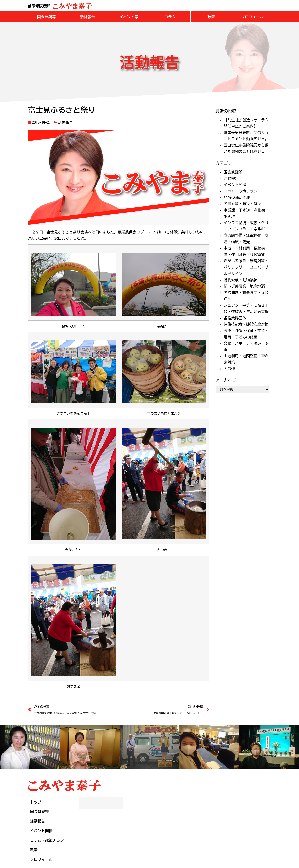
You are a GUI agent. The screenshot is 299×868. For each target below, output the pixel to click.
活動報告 (65, 122)
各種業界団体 (235, 318)
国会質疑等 (233, 172)
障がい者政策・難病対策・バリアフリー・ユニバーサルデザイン (246, 267)
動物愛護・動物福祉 (241, 280)
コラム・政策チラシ (241, 191)
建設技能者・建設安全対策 (246, 324)
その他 (229, 368)
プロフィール (41, 859)
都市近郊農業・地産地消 (244, 286)
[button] (46, 17)
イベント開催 (235, 184)
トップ (36, 802)
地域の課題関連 (237, 197)
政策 (34, 850)
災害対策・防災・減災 (243, 203)
